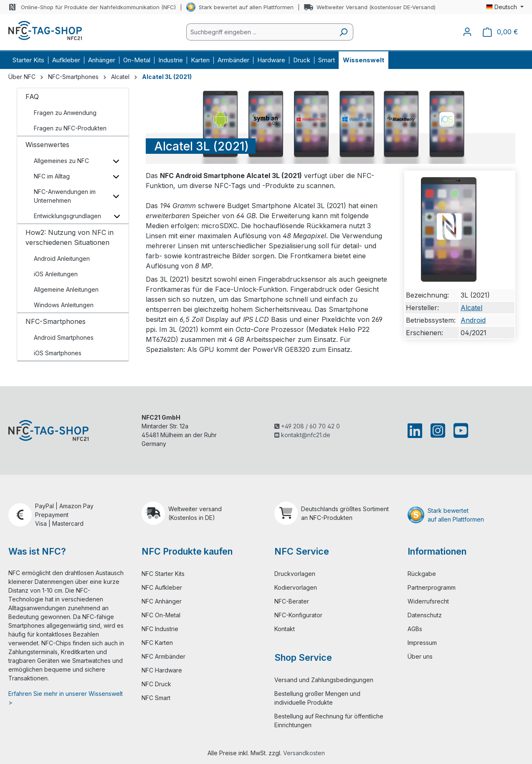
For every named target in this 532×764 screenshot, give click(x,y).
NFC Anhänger (162, 601)
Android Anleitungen (62, 258)
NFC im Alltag (52, 176)
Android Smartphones (64, 337)
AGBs (415, 629)
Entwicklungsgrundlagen (67, 216)
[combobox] (260, 32)
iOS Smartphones (58, 353)
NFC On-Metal (161, 615)
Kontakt (285, 629)
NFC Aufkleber (162, 587)
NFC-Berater (292, 601)
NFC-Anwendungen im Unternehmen (65, 196)
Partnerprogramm (432, 587)
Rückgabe (422, 574)
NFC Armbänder (163, 656)
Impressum (422, 643)
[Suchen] (343, 32)
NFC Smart (156, 698)
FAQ (32, 97)
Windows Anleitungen (64, 305)
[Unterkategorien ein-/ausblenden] (116, 161)
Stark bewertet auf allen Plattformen (246, 7)
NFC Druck (156, 684)
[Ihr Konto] (467, 32)
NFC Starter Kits (163, 574)
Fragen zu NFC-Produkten (70, 128)
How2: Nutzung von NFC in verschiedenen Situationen (70, 237)
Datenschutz (425, 615)
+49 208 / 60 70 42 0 (307, 426)
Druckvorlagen (295, 574)
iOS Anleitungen (56, 274)
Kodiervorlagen (296, 587)
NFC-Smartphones (56, 321)
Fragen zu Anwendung (65, 113)
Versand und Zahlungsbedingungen (324, 680)
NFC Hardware (162, 670)
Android (473, 320)
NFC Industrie (160, 629)
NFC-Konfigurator (298, 615)
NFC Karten (157, 643)
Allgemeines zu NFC (61, 161)
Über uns (420, 656)
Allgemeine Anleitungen (66, 289)
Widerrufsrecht (428, 601)
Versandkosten (304, 753)
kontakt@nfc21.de (302, 435)
